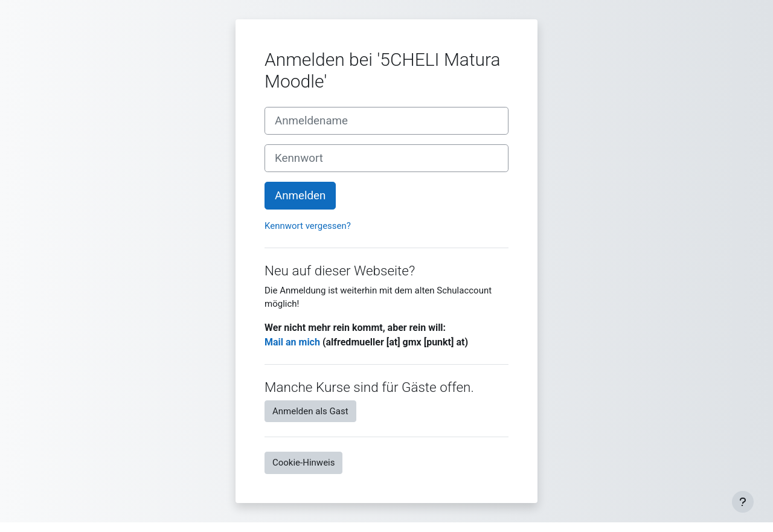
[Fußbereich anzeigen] (743, 502)
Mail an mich (292, 342)
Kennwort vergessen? (308, 226)
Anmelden (300, 196)
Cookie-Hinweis (303, 463)
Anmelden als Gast (310, 411)
